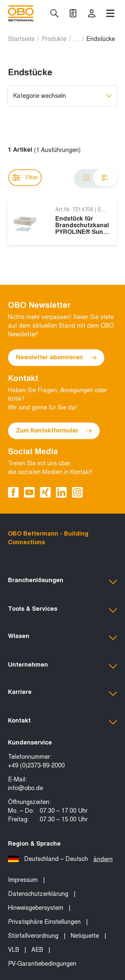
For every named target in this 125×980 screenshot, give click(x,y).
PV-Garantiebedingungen (42, 964)
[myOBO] (92, 13)
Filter (25, 178)
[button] (62, 582)
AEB (37, 950)
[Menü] (110, 13)
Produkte (54, 39)
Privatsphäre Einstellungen (44, 922)
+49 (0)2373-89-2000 (36, 765)
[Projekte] (73, 13)
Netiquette (85, 936)
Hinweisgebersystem (36, 908)
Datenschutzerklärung (38, 894)
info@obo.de (25, 788)
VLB (13, 950)
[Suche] (54, 13)
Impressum (23, 880)
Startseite (21, 39)
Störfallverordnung (33, 936)
